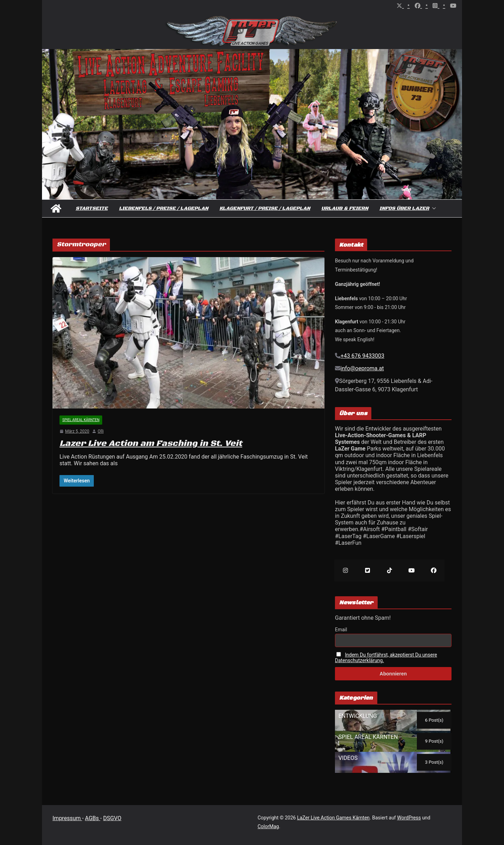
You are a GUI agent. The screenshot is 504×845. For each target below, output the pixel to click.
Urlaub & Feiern (345, 208)
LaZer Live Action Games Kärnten (333, 818)
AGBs (93, 818)
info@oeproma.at (362, 368)
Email (341, 630)
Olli (101, 431)
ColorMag (268, 826)
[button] (433, 208)
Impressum (67, 818)
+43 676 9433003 (362, 356)
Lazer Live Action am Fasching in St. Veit (151, 444)
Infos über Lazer (404, 208)
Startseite (92, 208)
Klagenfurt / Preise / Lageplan (265, 208)
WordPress (409, 818)
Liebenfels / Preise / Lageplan (164, 208)
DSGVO (112, 818)
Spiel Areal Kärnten (81, 420)
